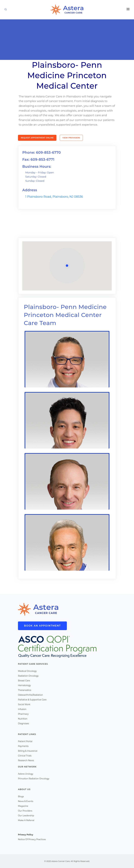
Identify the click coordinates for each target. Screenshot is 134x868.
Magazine (23, 806)
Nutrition (23, 719)
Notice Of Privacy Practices (32, 839)
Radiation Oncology (28, 676)
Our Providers (25, 811)
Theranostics (25, 690)
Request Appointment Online (37, 138)
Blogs (21, 796)
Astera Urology (26, 774)
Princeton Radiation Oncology (34, 779)
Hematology (24, 685)
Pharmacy (23, 714)
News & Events (26, 801)
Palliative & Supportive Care (32, 700)
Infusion (22, 709)
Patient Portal (25, 741)
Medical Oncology (27, 671)
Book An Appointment (42, 626)
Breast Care (24, 681)
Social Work (24, 704)
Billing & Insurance (28, 751)
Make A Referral (26, 820)
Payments (23, 746)
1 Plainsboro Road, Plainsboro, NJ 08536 (54, 197)
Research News (26, 760)
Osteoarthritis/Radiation (30, 695)
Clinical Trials (25, 756)
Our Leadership (26, 816)
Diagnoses (23, 724)
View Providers (71, 138)
